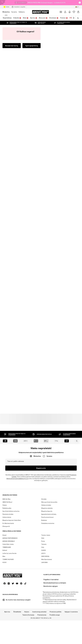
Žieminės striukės (8, 288)
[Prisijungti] (65, 12)
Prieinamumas (42, 453)
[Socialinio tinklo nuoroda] (5, 422)
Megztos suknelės (47, 282)
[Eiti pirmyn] (74, 18)
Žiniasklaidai (17, 450)
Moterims (6, 12)
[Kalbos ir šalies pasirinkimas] (77, 7)
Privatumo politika (56, 450)
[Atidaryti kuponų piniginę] (61, 12)
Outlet (6, 7)
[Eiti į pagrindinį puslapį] (40, 12)
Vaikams (22, 12)
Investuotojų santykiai (39, 450)
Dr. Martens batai (8, 297)
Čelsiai (5, 279)
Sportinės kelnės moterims (11, 285)
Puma (43, 315)
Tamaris (44, 318)
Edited (5, 324)
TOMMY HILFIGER (8, 333)
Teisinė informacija (28, 453)
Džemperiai (6, 300)
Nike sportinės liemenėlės (49, 276)
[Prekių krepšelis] (78, 12)
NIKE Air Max (6, 273)
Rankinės (44, 294)
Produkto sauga (55, 453)
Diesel (4, 309)
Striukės (44, 273)
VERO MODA (45, 330)
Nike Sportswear (47, 333)
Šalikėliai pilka (7, 282)
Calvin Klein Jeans (8, 318)
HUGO (4, 336)
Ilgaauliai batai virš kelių (49, 288)
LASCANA (44, 336)
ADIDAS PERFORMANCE (10, 312)
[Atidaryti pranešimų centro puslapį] (70, 12)
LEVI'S (43, 327)
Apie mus (7, 450)
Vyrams (14, 12)
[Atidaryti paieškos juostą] (77, 18)
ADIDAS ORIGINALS (9, 315)
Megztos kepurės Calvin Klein (12, 294)
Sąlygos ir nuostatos (71, 450)
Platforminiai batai (47, 291)
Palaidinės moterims (48, 297)
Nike (4, 330)
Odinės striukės (46, 279)
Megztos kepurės (47, 285)
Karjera (27, 450)
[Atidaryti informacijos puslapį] (80, 3)
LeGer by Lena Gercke (9, 327)
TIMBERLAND (7, 321)
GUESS (44, 324)
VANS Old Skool (7, 276)
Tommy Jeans (46, 309)
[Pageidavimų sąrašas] (74, 12)
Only (43, 321)
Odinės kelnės (7, 291)
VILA (43, 312)
